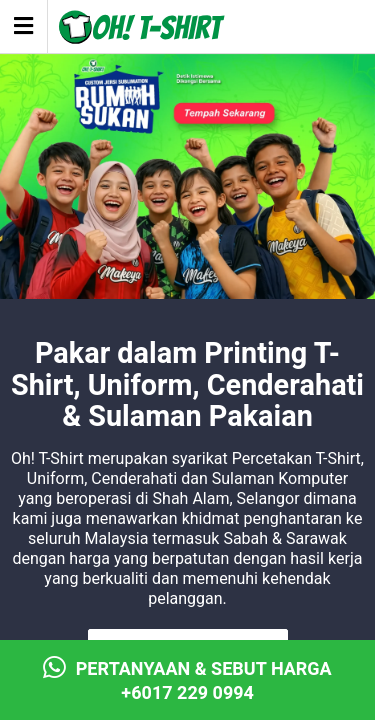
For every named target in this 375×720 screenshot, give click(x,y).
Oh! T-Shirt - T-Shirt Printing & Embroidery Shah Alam (142, 28)
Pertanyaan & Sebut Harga (187, 680)
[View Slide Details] (187, 196)
